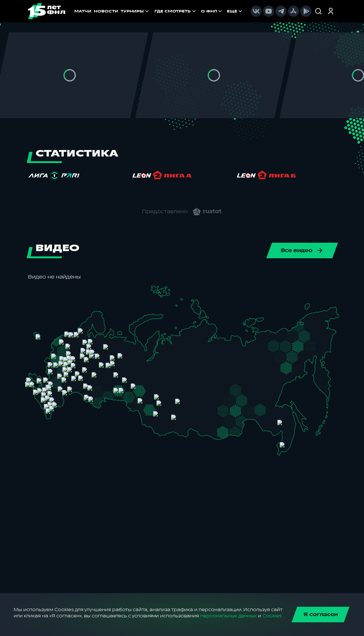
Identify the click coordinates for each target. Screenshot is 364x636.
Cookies (272, 616)
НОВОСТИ (106, 11)
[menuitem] (176, 11)
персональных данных (228, 616)
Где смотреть (176, 11)
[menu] (199, 11)
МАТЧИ (83, 11)
